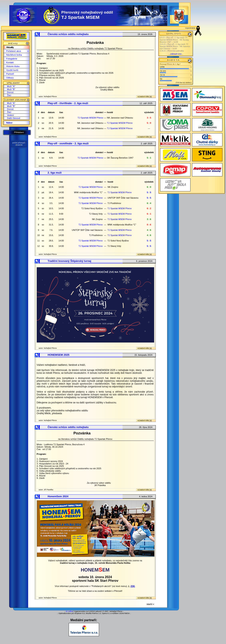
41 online (69, 611)
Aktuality (10, 47)
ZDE (133, 586)
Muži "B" (11, 89)
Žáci (9, 95)
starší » (150, 604)
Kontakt (10, 62)
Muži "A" (11, 86)
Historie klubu (13, 66)
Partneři (10, 74)
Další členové (14, 118)
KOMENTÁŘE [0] (145, 97)
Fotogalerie (12, 59)
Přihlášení (19, 132)
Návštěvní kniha (14, 55)
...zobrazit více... (176, 54)
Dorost (10, 92)
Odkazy (10, 78)
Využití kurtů (12, 70)
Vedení (10, 115)
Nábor (9, 123)
